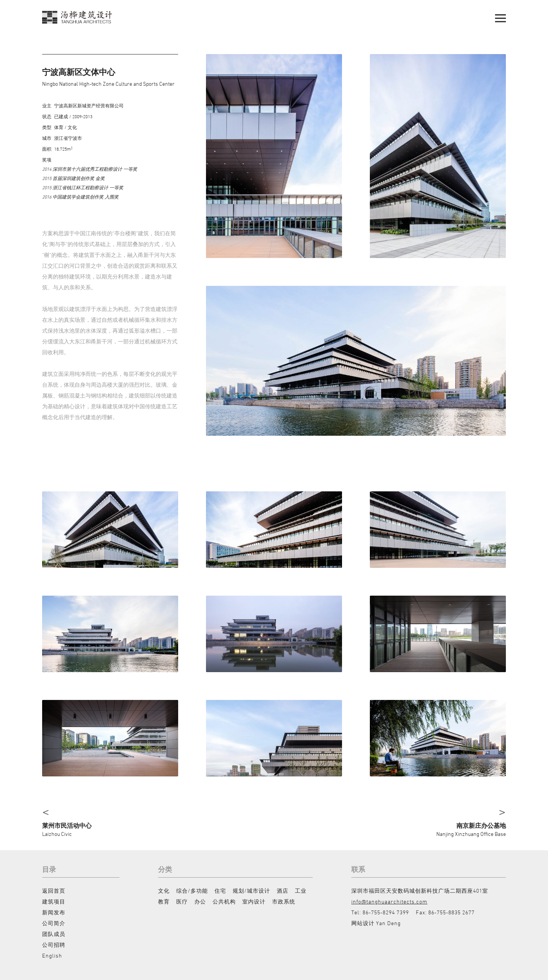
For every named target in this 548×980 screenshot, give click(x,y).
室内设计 (254, 901)
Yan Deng (388, 923)
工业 (301, 891)
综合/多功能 (192, 891)
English (52, 955)
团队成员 (54, 934)
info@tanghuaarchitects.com (389, 901)
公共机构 (224, 901)
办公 (200, 901)
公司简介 (54, 923)
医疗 (182, 901)
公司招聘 (54, 945)
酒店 (283, 891)
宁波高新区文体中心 (79, 72)
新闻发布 (54, 912)
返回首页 (54, 891)
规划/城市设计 (251, 891)
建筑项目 (54, 901)
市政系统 (284, 901)
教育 (164, 901)
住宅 (220, 891)
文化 (164, 891)
